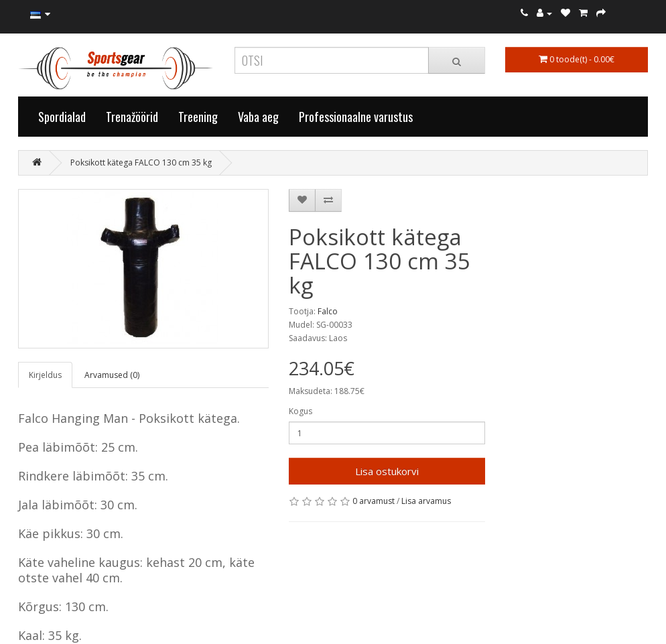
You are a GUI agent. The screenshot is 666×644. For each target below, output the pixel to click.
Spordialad (62, 117)
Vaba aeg (258, 117)
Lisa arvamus (426, 501)
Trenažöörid (132, 117)
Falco (328, 311)
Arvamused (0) (112, 375)
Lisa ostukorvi (387, 471)
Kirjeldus (45, 375)
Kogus (301, 411)
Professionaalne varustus (356, 117)
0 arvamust (374, 501)
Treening (198, 117)
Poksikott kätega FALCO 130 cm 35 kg (141, 163)
